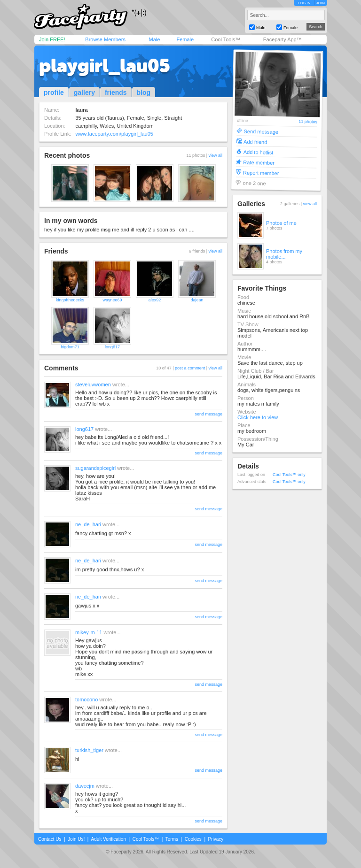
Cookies (193, 839)
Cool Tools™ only (289, 475)
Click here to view (258, 417)
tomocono (86, 699)
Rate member (259, 162)
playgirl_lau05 (105, 66)
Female (185, 39)
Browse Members (105, 39)
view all (215, 155)
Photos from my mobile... (284, 254)
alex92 (155, 300)
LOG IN (304, 3)
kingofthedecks (70, 300)
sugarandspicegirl (95, 468)
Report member (261, 173)
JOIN (321, 3)
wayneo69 (112, 300)
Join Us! (76, 839)
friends (116, 92)
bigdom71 (70, 347)
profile (54, 92)
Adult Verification (108, 839)
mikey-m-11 (89, 632)
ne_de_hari (88, 524)
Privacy (216, 839)
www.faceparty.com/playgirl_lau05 (114, 134)
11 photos (308, 122)
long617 (112, 347)
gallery (84, 92)
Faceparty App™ (283, 39)
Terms (172, 839)
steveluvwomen (93, 384)
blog (144, 92)
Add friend (255, 142)
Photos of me (281, 223)
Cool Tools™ (226, 39)
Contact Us (50, 839)
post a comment (190, 368)
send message (208, 414)
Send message (261, 131)
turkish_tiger (89, 750)
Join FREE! (52, 39)
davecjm (85, 786)
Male (154, 39)
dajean (197, 300)
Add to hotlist (259, 152)
